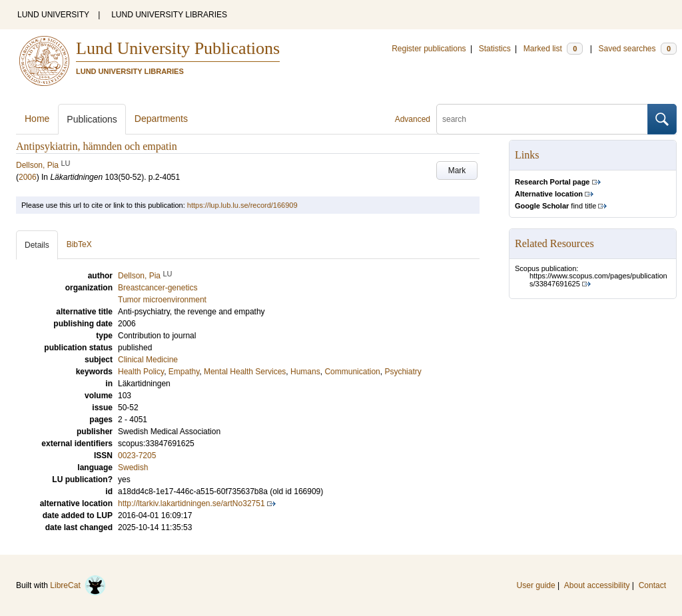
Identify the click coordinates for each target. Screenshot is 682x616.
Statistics (495, 49)
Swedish (133, 467)
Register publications (429, 49)
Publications (92, 119)
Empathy (184, 372)
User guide (536, 585)
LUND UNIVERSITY (53, 15)
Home (37, 119)
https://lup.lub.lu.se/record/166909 (242, 205)
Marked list (553, 49)
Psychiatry (403, 372)
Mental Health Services (245, 372)
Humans (305, 372)
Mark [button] (457, 170)
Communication (352, 372)
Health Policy (141, 372)
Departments (161, 119)
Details (37, 245)
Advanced (413, 119)
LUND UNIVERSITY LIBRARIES (169, 15)
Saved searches (637, 49)
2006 (28, 177)
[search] (542, 119)
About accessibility (597, 585)
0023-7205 (137, 456)
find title (555, 206)
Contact (652, 585)
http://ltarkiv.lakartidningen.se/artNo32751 (191, 503)
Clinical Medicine (148, 360)
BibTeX (79, 244)
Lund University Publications (178, 48)
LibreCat (78, 585)
